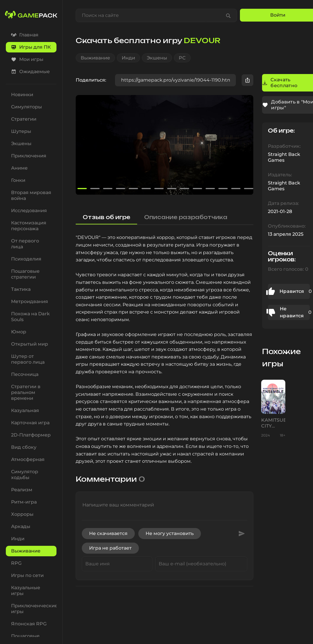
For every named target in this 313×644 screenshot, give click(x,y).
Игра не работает (110, 548)
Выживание (95, 58)
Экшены (157, 58)
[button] (246, 145)
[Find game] (228, 15)
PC (182, 58)
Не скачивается (108, 533)
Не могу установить (170, 533)
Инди (128, 58)
